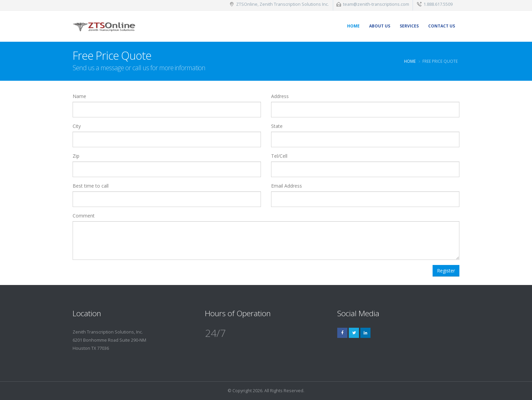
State (277, 126)
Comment (84, 216)
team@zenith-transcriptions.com (376, 4)
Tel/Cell (279, 156)
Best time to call (91, 186)
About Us (380, 26)
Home (353, 26)
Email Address (287, 186)
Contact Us (442, 26)
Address (280, 96)
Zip (76, 156)
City (77, 126)
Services (409, 26)
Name (79, 96)
